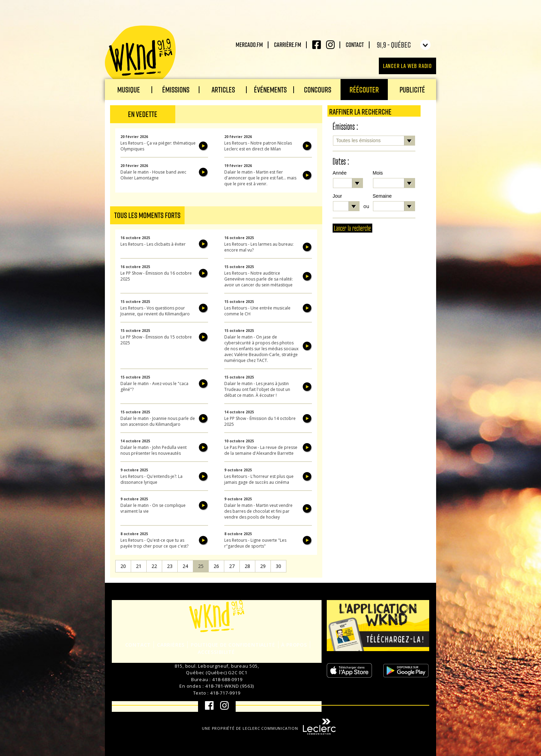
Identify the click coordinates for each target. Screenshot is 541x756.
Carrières (171, 645)
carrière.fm (288, 45)
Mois (378, 173)
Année (340, 173)
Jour (337, 196)
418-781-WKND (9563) (230, 686)
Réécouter (364, 90)
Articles (223, 90)
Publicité (412, 90)
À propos (294, 645)
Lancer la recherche (352, 229)
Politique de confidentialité (233, 645)
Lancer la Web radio (407, 66)
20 (123, 566)
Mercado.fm (249, 45)
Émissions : (345, 127)
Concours (318, 90)
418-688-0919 (227, 679)
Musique (129, 90)
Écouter (203, 146)
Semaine (382, 196)
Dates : (341, 162)
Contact (355, 45)
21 (139, 566)
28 (247, 566)
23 (170, 566)
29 (263, 566)
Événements (270, 90)
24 (185, 566)
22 (154, 566)
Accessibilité (216, 652)
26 (216, 566)
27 (232, 566)
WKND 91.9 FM (140, 56)
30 (278, 566)
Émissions (176, 90)
